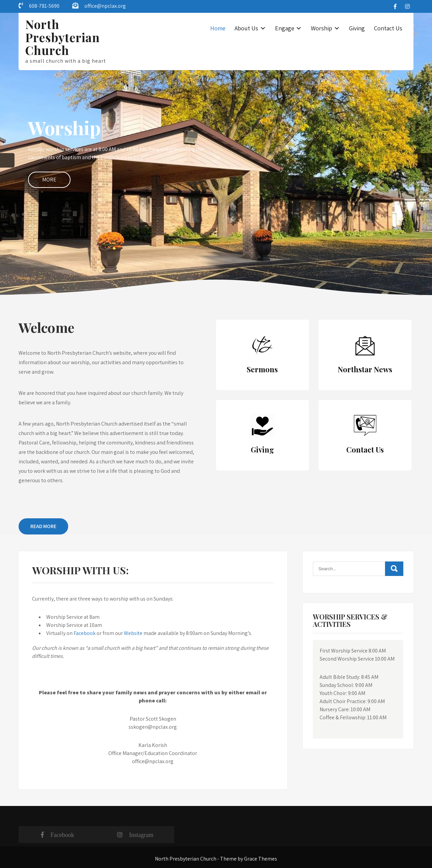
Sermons (262, 369)
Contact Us (388, 28)
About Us (246, 28)
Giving (357, 28)
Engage (285, 28)
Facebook (85, 633)
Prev (7, 160)
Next (425, 160)
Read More (43, 526)
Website (134, 633)
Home (218, 28)
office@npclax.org (105, 6)
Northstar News (365, 369)
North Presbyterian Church (63, 37)
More (49, 180)
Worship (321, 28)
